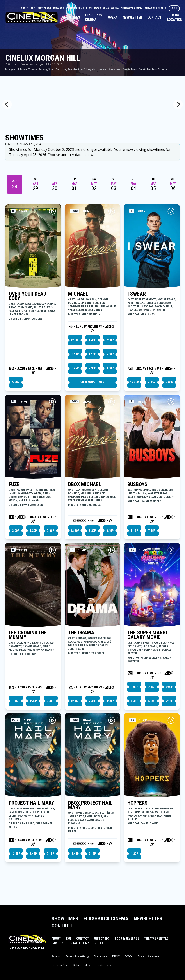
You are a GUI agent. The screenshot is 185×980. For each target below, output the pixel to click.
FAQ (33, 8)
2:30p (110, 340)
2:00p (16, 531)
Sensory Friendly (132, 8)
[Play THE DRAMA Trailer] (112, 550)
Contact (155, 17)
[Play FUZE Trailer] (52, 402)
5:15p (134, 531)
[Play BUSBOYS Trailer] (171, 402)
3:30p (75, 354)
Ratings (56, 956)
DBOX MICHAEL (85, 484)
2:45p (92, 701)
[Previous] (7, 104)
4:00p (169, 687)
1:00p (134, 687)
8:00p (110, 368)
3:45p (33, 854)
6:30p (152, 701)
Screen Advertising (77, 956)
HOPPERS (137, 803)
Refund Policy (82, 965)
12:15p (75, 701)
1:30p (134, 854)
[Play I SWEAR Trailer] (171, 211)
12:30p (75, 340)
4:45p (134, 701)
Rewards (59, 8)
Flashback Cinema (98, 8)
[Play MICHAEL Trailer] (112, 211)
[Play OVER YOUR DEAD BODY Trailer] (52, 211)
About (25, 8)
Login (174, 8)
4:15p (92, 354)
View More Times (92, 382)
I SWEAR (137, 294)
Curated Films (75, 8)
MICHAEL (78, 294)
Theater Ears (103, 965)
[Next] (178, 104)
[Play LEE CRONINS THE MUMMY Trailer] (52, 550)
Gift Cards (44, 8)
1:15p (16, 701)
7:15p (169, 701)
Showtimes (71, 17)
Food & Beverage (127, 938)
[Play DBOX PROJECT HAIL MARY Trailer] (112, 720)
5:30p (16, 382)
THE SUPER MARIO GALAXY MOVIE (147, 635)
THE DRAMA (81, 633)
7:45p (152, 531)
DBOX (116, 956)
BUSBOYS (137, 484)
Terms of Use (60, 965)
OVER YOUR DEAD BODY (28, 296)
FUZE (14, 484)
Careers (57, 943)
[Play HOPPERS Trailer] (171, 720)
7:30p (92, 368)
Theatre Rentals (156, 8)
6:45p (75, 368)
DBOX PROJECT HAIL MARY (90, 805)
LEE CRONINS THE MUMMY (28, 635)
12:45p (134, 382)
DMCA (129, 956)
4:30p (33, 531)
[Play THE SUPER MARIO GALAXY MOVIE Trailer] (171, 550)
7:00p (169, 382)
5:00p (110, 354)
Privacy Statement (149, 956)
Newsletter (132, 17)
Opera (115, 8)
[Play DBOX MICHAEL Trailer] (112, 402)
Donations (101, 956)
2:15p (152, 687)
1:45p (92, 340)
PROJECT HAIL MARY (31, 803)
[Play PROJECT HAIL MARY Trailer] (52, 720)
